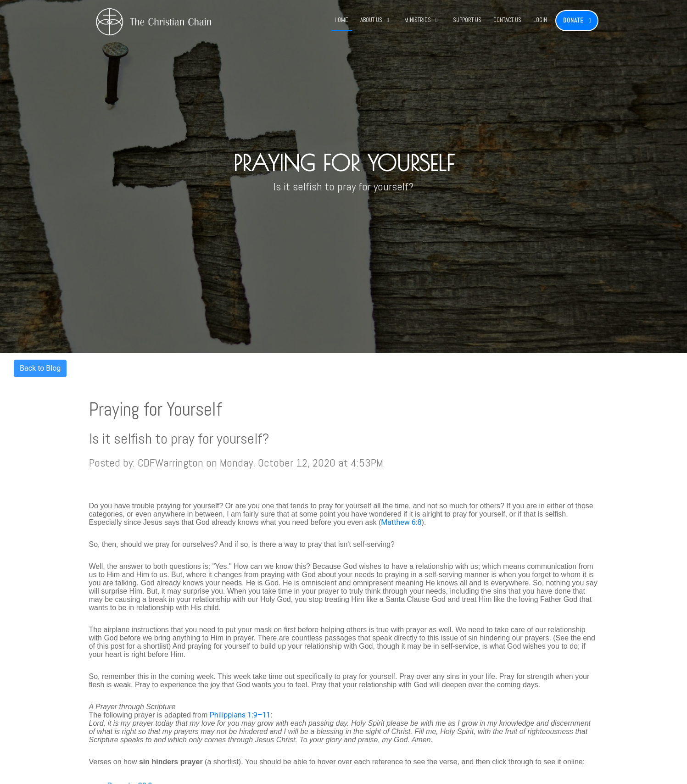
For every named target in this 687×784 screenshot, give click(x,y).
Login (540, 20)
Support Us (467, 20)
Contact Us (507, 20)
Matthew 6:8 (401, 522)
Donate (573, 20)
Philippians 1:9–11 (240, 715)
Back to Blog (40, 368)
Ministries (418, 20)
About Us (371, 20)
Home (341, 20)
